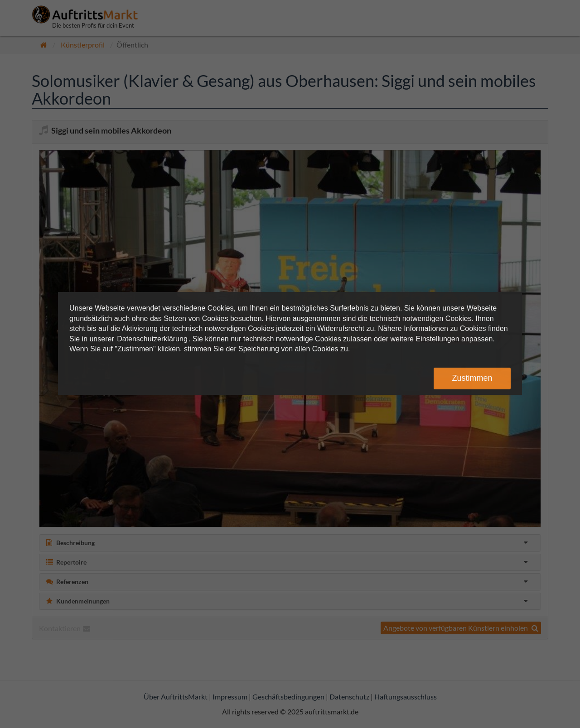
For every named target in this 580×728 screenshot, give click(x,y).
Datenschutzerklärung (152, 339)
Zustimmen (472, 378)
